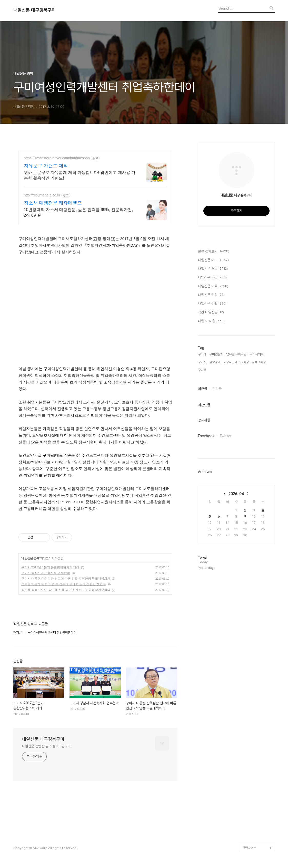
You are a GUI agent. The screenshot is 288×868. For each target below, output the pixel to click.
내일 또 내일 (211, 321)
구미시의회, (257, 354)
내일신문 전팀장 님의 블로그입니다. (47, 746)
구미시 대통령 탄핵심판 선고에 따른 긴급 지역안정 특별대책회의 (66, 579)
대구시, (228, 362)
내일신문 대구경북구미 (34, 10)
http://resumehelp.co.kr (42, 195)
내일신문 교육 (213, 286)
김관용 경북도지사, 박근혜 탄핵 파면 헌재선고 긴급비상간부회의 (66, 590)
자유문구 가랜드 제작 (46, 166)
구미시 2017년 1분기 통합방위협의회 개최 (50, 567)
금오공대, (215, 362)
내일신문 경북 (30, 558)
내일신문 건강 (212, 278)
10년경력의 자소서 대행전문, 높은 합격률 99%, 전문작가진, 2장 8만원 (78, 212)
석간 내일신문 (211, 312)
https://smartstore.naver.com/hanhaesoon (57, 158)
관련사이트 (249, 848)
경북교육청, (259, 362)
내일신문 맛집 (211, 295)
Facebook (206, 436)
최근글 (203, 389)
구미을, (203, 370)
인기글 (217, 389)
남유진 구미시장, (237, 354)
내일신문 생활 (212, 304)
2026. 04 (236, 494)
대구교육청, (242, 362)
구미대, (203, 354)
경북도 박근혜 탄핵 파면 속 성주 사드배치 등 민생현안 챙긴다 (64, 584)
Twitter (226, 436)
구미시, (203, 362)
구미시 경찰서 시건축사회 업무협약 (46, 573)
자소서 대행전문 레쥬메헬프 (53, 203)
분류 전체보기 (214, 252)
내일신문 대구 (213, 260)
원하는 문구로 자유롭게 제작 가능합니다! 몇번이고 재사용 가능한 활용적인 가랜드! (80, 175)
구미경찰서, (217, 354)
